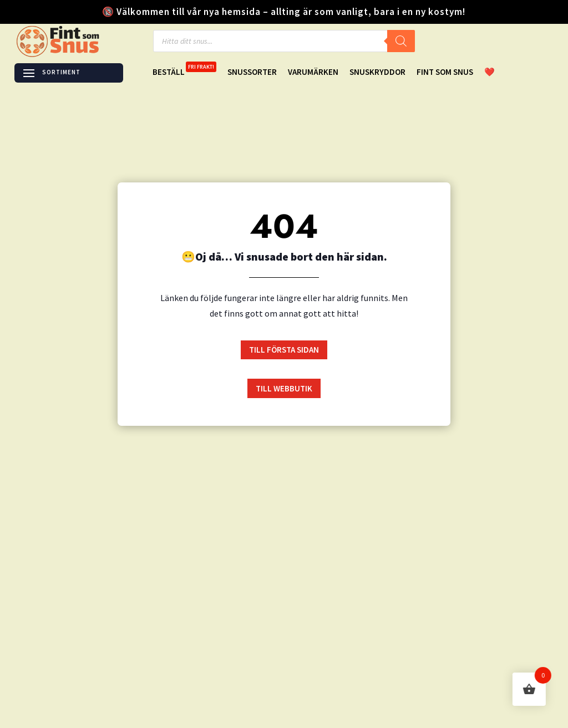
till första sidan (284, 350)
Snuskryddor (377, 73)
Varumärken (313, 73)
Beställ (184, 73)
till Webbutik (284, 388)
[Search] (401, 41)
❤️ (490, 73)
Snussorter (252, 73)
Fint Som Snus (445, 73)
